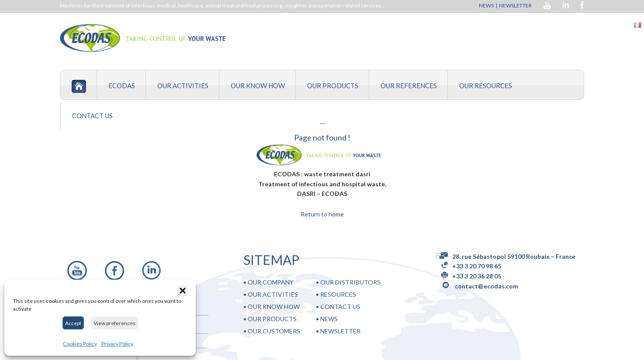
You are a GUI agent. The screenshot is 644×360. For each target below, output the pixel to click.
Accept (73, 323)
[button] (183, 291)
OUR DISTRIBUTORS (350, 282)
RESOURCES (338, 294)
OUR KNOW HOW (274, 307)
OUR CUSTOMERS (274, 331)
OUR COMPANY (271, 282)
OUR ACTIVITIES (273, 294)
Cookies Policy (80, 344)
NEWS (486, 5)
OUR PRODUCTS (272, 319)
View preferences (114, 323)
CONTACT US (340, 307)
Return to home (322, 214)
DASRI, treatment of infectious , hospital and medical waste (171, 38)
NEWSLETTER (516, 5)
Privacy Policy (117, 344)
